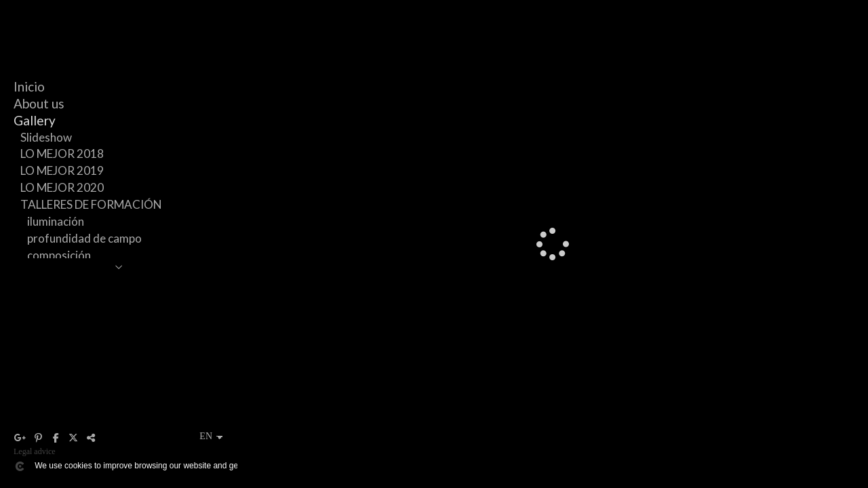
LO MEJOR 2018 (62, 154)
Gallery (35, 120)
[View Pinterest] (38, 438)
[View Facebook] (56, 438)
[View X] (73, 438)
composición (59, 255)
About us (39, 103)
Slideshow (46, 137)
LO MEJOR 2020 (62, 187)
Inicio (29, 86)
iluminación (56, 221)
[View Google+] (20, 438)
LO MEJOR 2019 (62, 170)
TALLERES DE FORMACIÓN (91, 204)
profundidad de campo (84, 238)
